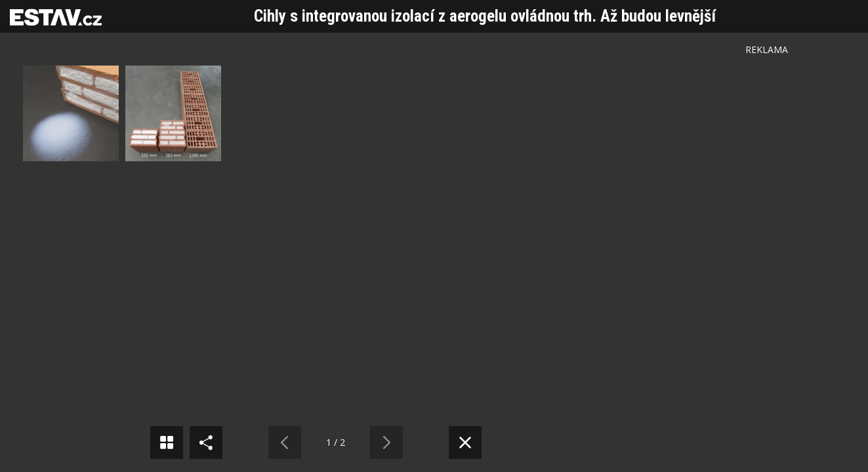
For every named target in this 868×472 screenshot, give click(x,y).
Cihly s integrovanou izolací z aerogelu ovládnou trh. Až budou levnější (485, 16)
